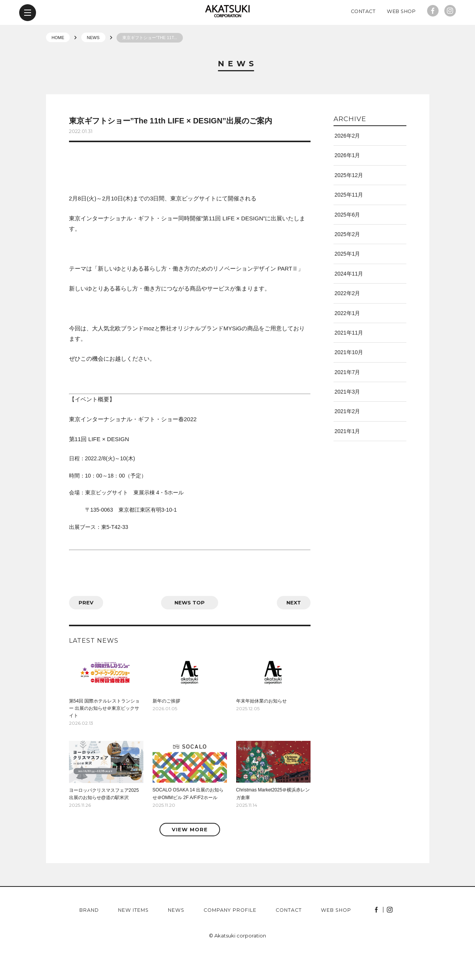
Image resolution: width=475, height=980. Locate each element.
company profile (230, 935)
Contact (363, 36)
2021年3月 (348, 417)
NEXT (294, 627)
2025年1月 (348, 279)
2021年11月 (349, 358)
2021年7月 (348, 397)
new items (133, 935)
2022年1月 (348, 338)
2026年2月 (348, 161)
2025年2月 (348, 259)
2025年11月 (349, 220)
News (237, 89)
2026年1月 (348, 180)
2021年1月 (348, 456)
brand (89, 935)
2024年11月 (349, 299)
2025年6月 (348, 240)
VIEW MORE (190, 854)
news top (190, 627)
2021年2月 (348, 436)
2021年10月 (349, 377)
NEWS (93, 62)
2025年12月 (349, 200)
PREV (86, 627)
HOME (58, 62)
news (176, 935)
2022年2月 (348, 318)
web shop (336, 935)
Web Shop (401, 36)
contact (289, 935)
